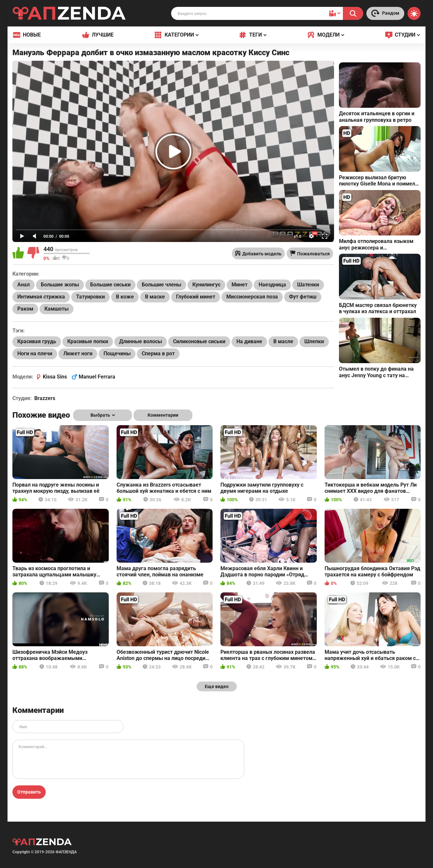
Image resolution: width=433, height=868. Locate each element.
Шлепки (314, 341)
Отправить (29, 792)
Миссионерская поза (252, 297)
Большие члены (161, 285)
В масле (283, 341)
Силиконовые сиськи (199, 341)
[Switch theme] (414, 13)
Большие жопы (60, 285)
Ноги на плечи (35, 354)
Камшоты (56, 309)
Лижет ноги (78, 354)
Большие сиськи (110, 285)
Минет (240, 285)
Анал (24, 285)
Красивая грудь (37, 341)
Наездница (272, 285)
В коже (125, 297)
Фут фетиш (303, 297)
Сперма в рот (158, 354)
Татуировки (90, 297)
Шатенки (308, 285)
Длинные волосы (141, 341)
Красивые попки (88, 341)
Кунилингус (206, 285)
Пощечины (117, 354)
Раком (25, 309)
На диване (249, 341)
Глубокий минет (196, 297)
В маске (155, 297)
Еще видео (217, 686)
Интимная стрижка (41, 297)
